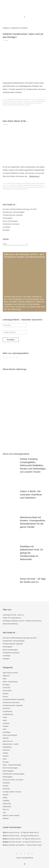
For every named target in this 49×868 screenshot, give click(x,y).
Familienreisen (19, 101)
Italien (5, 720)
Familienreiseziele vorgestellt (13, 215)
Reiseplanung (27, 103)
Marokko (6, 738)
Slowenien (6, 789)
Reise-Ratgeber (8, 771)
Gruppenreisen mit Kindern (9, 103)
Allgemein (6, 676)
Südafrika (6, 801)
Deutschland (7, 691)
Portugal (6, 762)
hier (19, 309)
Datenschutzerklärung (10, 624)
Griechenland (7, 711)
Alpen (5, 679)
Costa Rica (7, 688)
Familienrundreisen (41, 101)
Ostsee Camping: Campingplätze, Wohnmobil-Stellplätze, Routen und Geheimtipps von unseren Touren (33, 465)
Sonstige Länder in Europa (38, 183)
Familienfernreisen (10, 101)
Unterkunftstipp (7, 189)
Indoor (5, 717)
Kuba (5, 729)
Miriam (5, 839)
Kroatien (6, 726)
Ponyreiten (10, 187)
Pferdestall (36, 185)
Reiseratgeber (11, 99)
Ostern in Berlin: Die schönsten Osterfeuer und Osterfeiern (31, 494)
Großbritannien (8, 714)
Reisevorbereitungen (36, 103)
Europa (10, 183)
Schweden (6, 783)
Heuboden (26, 185)
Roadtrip (5, 105)
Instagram (8, 358)
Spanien (6, 795)
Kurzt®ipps (7, 227)
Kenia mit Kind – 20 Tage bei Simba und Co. (24, 832)
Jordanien (6, 723)
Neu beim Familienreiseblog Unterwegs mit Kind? (20, 209)
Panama (6, 756)
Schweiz (6, 786)
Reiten (25, 187)
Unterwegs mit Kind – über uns (13, 615)
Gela (7, 40)
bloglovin (14, 358)
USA (4, 813)
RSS (17, 358)
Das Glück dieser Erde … (16, 121)
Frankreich (6, 708)
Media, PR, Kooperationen (12, 618)
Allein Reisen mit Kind (10, 673)
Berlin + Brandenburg (10, 682)
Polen (14, 183)
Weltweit (6, 818)
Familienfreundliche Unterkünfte (14, 699)
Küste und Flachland (10, 735)
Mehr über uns (8, 741)
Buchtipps (6, 230)
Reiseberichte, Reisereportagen (23, 183)
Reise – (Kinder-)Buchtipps (12, 765)
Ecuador (6, 694)
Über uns (6, 809)
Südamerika (7, 804)
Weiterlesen (34, 176)
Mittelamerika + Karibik (11, 744)
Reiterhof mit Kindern (32, 187)
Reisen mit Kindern (18, 187)
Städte (5, 798)
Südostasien (7, 807)
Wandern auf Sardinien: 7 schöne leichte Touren (25, 845)
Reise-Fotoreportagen (10, 221)
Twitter (11, 358)
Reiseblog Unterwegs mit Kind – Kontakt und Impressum (22, 621)
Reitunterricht (42, 187)
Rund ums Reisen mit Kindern (22, 99)
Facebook (4, 358)
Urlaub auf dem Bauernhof (18, 189)
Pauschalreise (20, 103)
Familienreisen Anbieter (29, 101)
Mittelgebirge (7, 747)
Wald (26, 189)
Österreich (6, 750)
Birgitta (5, 842)
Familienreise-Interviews (11, 224)
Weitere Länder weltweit (11, 815)
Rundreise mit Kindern (13, 105)
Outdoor (6, 753)
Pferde (31, 185)
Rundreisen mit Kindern (25, 105)
